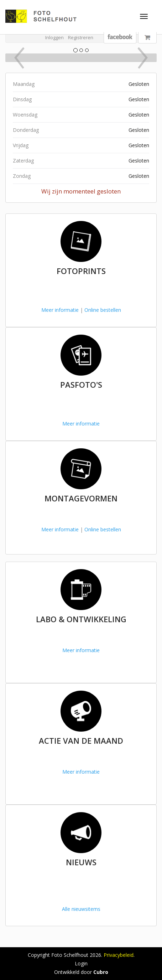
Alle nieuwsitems (81, 909)
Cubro (101, 972)
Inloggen (54, 37)
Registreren (81, 37)
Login (81, 963)
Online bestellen (103, 310)
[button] (17, 58)
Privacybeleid (119, 955)
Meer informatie (60, 310)
